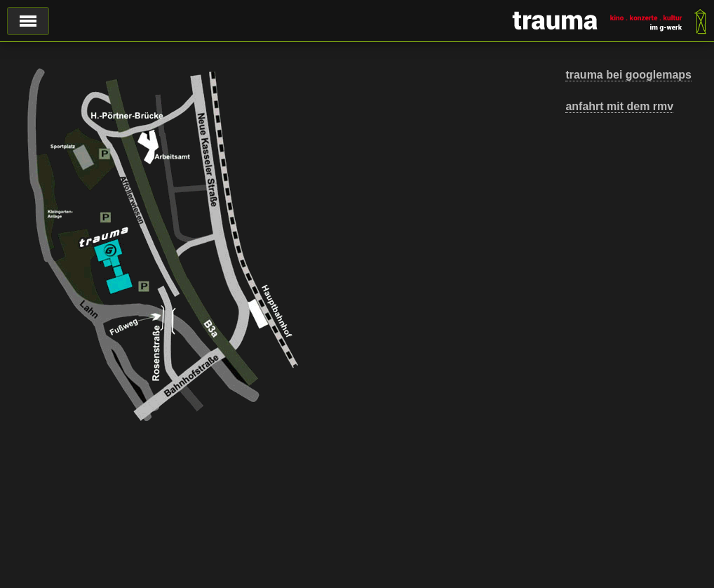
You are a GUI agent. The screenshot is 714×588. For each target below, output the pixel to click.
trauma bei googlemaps (628, 75)
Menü (28, 21)
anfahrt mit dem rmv (619, 106)
